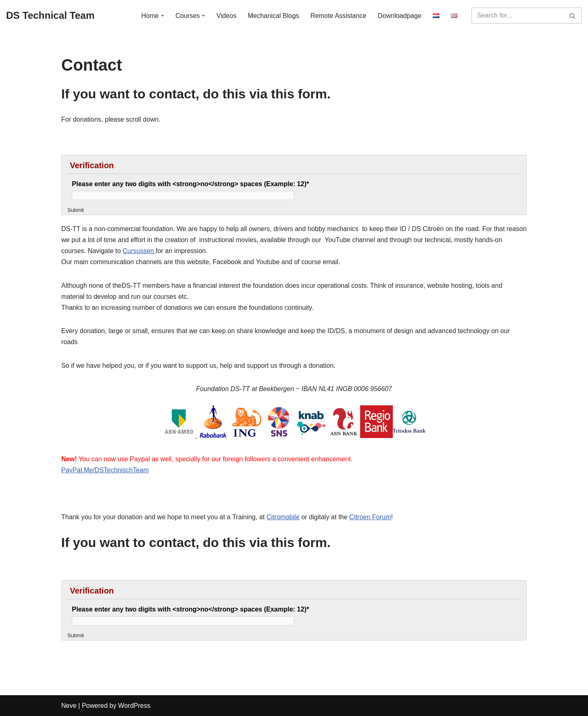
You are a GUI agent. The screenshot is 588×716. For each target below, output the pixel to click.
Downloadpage (400, 16)
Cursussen (139, 251)
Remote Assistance (338, 16)
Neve (69, 706)
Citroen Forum (370, 517)
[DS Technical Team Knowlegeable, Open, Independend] (50, 16)
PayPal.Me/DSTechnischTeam (105, 470)
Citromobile (283, 517)
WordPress (134, 706)
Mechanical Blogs (273, 16)
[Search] (517, 16)
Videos (226, 16)
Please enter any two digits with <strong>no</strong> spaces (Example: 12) (190, 184)
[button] (163, 16)
